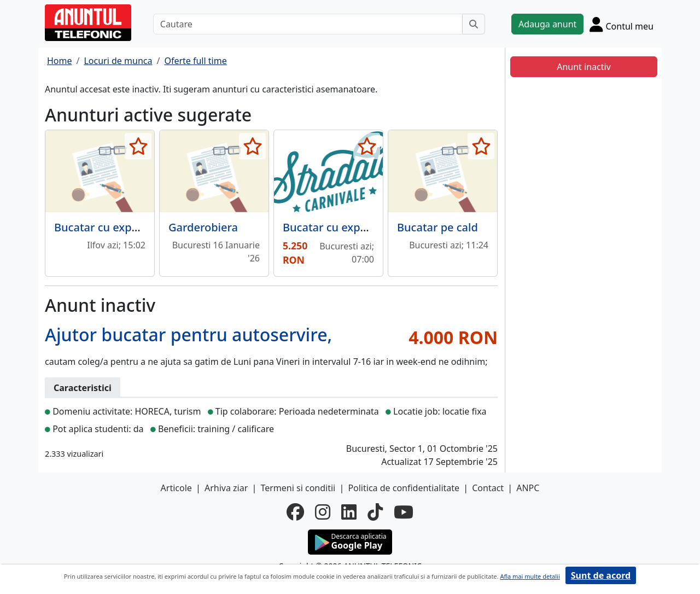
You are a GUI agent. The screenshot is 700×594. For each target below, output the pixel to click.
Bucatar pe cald (437, 227)
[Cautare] (308, 24)
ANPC (528, 488)
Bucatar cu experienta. (113, 227)
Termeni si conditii (298, 488)
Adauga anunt (547, 24)
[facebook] (295, 512)
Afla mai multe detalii (530, 576)
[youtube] (404, 512)
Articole (176, 488)
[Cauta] (474, 24)
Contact (488, 488)
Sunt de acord (601, 575)
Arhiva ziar (226, 488)
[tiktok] (375, 512)
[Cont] (622, 24)
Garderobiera (203, 227)
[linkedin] (349, 512)
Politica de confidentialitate (404, 488)
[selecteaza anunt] (138, 146)
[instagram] (323, 512)
